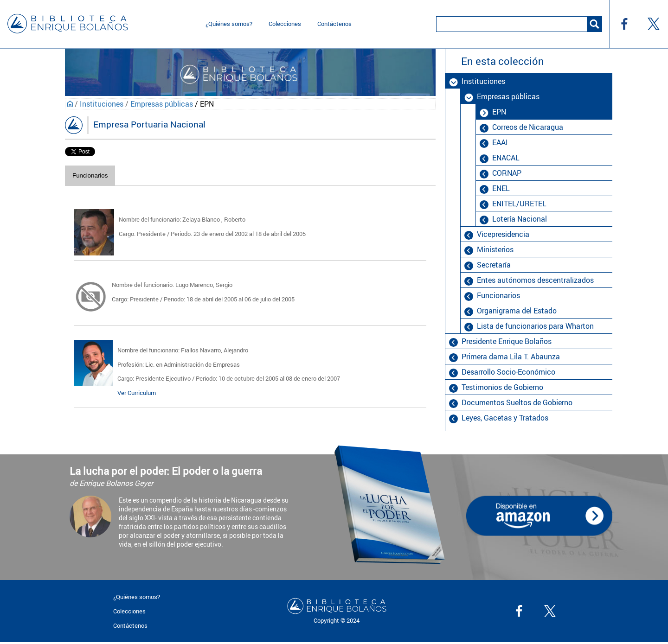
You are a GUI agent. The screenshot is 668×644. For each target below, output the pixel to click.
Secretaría (494, 265)
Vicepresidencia (503, 234)
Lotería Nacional (520, 219)
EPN (499, 112)
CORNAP (507, 173)
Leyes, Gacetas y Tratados (505, 418)
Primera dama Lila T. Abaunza (511, 357)
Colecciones (285, 24)
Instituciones (102, 104)
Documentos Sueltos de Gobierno (517, 402)
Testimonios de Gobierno (502, 387)
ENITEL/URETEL (519, 204)
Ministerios (495, 249)
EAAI (500, 142)
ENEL (501, 188)
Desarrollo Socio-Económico (508, 372)
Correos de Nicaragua (528, 127)
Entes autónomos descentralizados (535, 280)
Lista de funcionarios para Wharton (535, 326)
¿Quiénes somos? (229, 24)
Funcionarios (90, 175)
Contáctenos (334, 24)
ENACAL (506, 158)
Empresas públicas (162, 104)
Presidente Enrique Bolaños (507, 341)
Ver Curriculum (137, 393)
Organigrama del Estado (517, 311)
